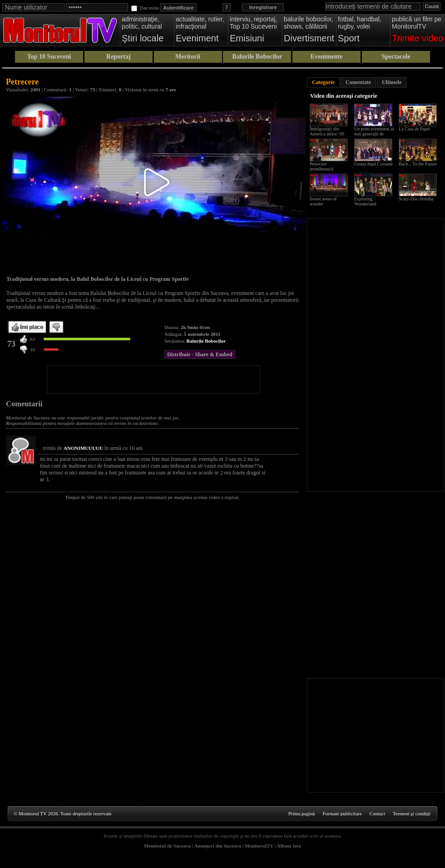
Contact (377, 813)
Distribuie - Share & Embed (200, 354)
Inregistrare (263, 7)
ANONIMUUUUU (83, 448)
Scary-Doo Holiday (416, 199)
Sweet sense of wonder (323, 201)
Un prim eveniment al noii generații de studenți (374, 134)
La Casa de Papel (414, 129)
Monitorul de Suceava (167, 846)
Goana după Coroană (373, 164)
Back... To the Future (418, 164)
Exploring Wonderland (365, 201)
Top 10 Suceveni (49, 57)
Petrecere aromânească (321, 166)
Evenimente (327, 57)
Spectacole (396, 57)
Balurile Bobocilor (257, 57)
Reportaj (119, 57)
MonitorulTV (259, 846)
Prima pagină (302, 813)
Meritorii (188, 57)
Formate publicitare (342, 813)
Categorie (323, 82)
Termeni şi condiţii (412, 813)
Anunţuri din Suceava (218, 846)
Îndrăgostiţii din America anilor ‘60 (327, 131)
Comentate (358, 82)
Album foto (289, 846)
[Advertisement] (153, 379)
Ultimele (392, 82)
